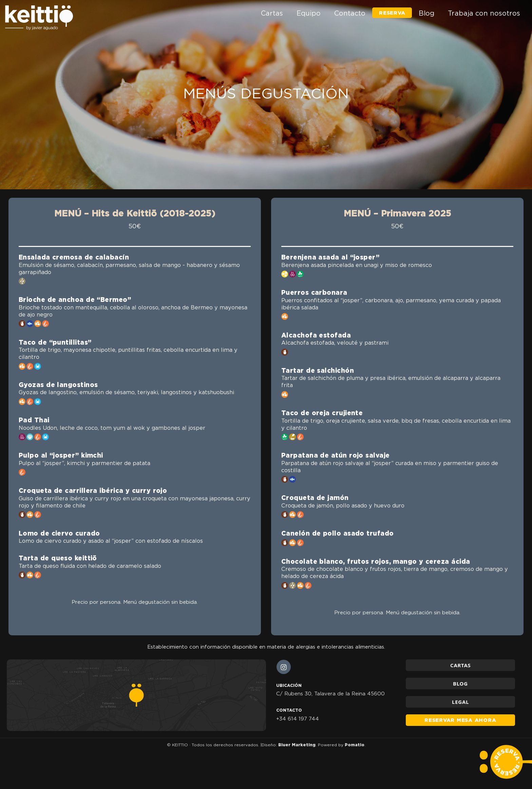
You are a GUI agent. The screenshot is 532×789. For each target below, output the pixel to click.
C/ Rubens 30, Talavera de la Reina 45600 (330, 694)
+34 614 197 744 (298, 719)
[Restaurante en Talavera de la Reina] (39, 18)
